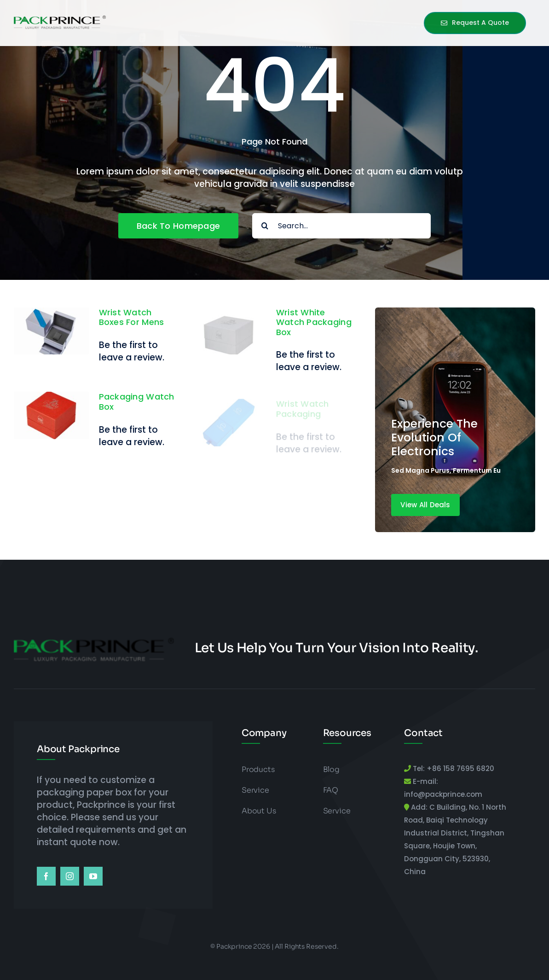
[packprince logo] (60, 17)
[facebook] (46, 876)
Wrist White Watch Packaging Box (314, 322)
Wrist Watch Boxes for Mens (132, 317)
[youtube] (93, 876)
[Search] (265, 226)
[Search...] (341, 226)
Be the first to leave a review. (132, 351)
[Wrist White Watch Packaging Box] (228, 314)
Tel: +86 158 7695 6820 (453, 768)
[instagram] (70, 876)
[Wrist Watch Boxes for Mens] (51, 314)
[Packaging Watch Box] (51, 398)
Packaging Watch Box (137, 402)
